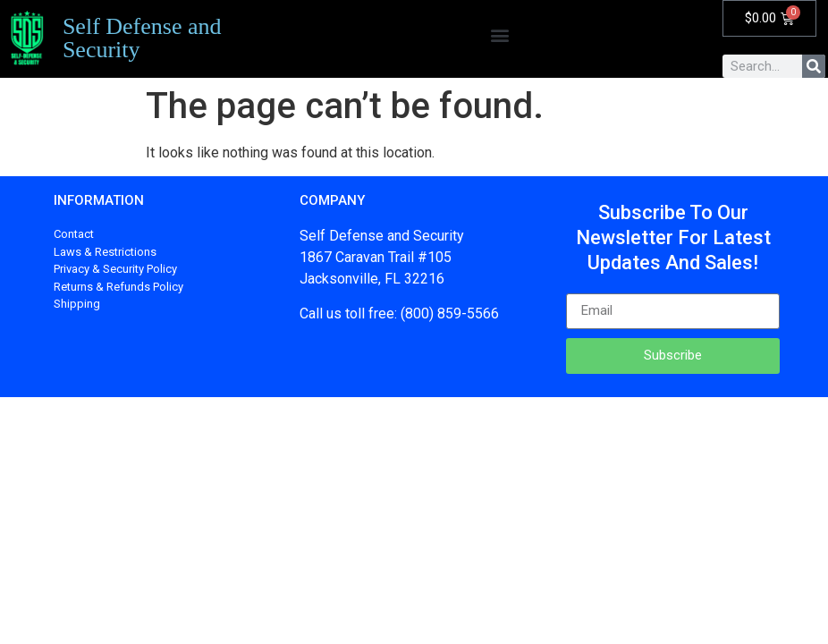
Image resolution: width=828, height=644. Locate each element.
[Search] (814, 66)
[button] (499, 34)
